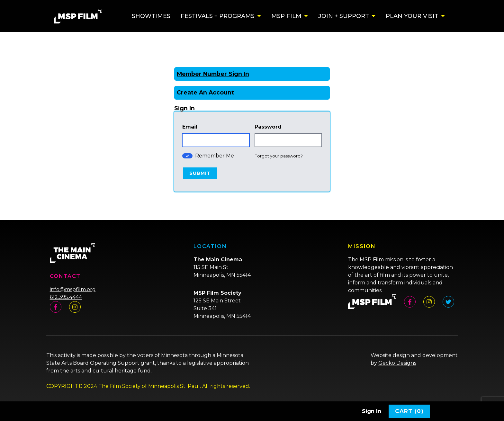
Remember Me (215, 156)
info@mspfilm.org (73, 289)
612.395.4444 (66, 297)
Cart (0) (409, 411)
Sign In (372, 411)
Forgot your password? (279, 156)
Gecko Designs (397, 363)
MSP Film (286, 16)
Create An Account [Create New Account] (205, 92)
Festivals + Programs (218, 16)
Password (268, 127)
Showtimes (151, 16)
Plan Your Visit (412, 16)
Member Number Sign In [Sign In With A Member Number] (213, 74)
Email (190, 127)
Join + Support (344, 16)
